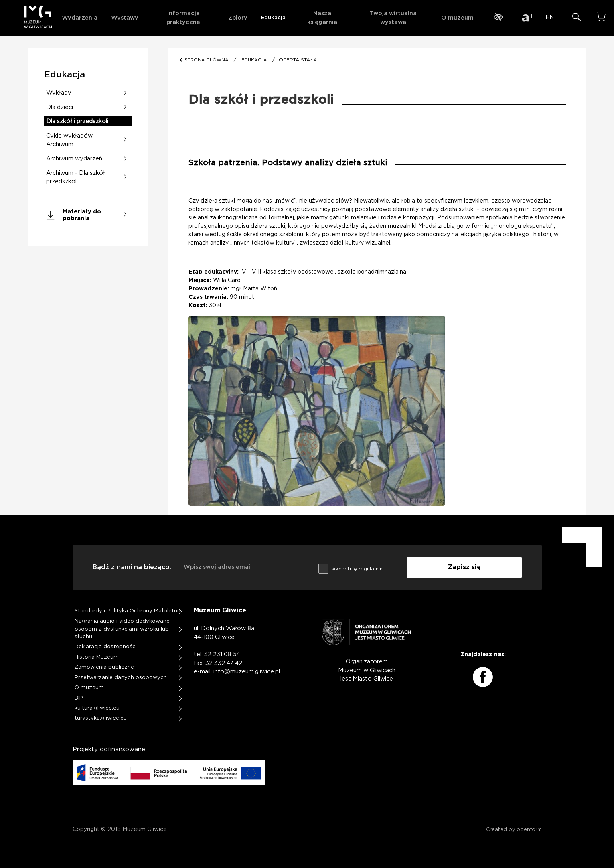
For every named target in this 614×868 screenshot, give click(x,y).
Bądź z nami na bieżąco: (132, 567)
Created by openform (514, 830)
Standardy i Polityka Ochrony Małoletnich (130, 611)
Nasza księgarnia (322, 18)
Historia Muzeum (97, 657)
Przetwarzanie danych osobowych (121, 678)
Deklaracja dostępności (106, 647)
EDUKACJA (254, 60)
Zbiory (238, 18)
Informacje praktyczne (183, 18)
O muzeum (457, 18)
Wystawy (125, 18)
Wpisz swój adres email (218, 567)
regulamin (371, 569)
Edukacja (273, 18)
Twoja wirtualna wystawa (393, 18)
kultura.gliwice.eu (97, 708)
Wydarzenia (80, 18)
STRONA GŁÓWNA (207, 60)
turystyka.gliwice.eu (101, 718)
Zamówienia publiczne (104, 667)
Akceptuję (351, 567)
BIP (79, 698)
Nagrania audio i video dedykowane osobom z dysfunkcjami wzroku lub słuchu (122, 629)
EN (550, 17)
